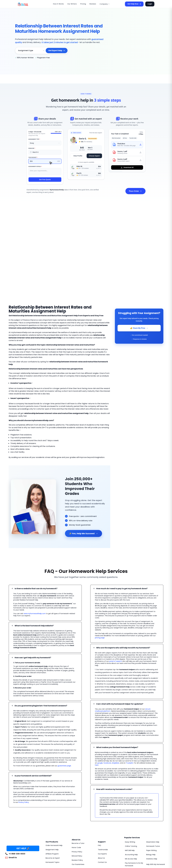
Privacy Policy (18, 775)
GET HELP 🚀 (23, 811)
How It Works (61, 4)
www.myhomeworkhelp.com (32, 593)
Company (104, 4)
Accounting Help (131, 817)
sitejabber (135, 732)
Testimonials (102, 812)
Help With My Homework (155, 827)
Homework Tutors (152, 809)
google (122, 732)
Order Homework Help (53, 808)
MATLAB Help (130, 813)
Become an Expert (52, 821)
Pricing (84, 4)
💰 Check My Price (139, 328)
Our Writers (74, 4)
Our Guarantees (77, 827)
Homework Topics (52, 825)
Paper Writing (151, 813)
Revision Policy (77, 823)
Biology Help (151, 817)
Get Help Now (136, 4)
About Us (101, 821)
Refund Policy (77, 818)
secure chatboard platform (148, 684)
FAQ (99, 808)
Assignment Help (51, 812)
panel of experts (142, 636)
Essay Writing (130, 804)
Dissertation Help (152, 804)
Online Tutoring (130, 809)
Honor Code (76, 810)
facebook (128, 732)
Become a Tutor (77, 806)
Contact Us (102, 825)
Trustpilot (148, 732)
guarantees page (58, 738)
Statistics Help (151, 821)
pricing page (146, 615)
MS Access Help (131, 821)
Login (150, 4)
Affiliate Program (51, 816)
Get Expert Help (57, 51)
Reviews (93, 4)
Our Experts (102, 816)
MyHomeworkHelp (24, 843)
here (111, 734)
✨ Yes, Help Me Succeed (83, 517)
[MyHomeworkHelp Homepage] (28, 4)
